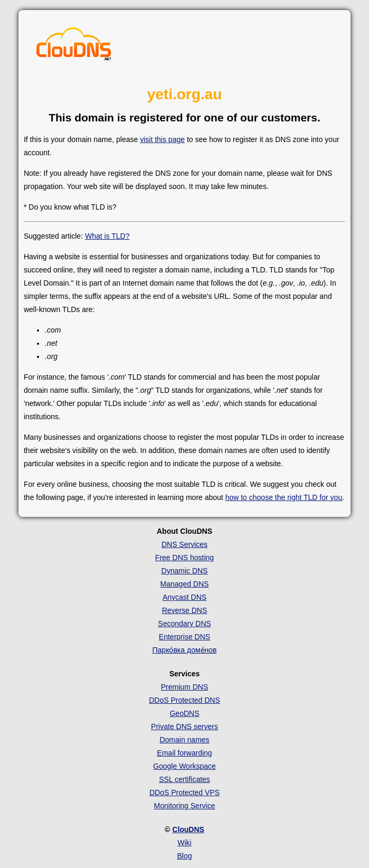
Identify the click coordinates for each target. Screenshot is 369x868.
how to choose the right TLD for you (284, 497)
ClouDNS (188, 829)
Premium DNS (184, 687)
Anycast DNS (184, 597)
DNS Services (184, 544)
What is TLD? (107, 236)
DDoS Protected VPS (184, 792)
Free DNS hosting (184, 558)
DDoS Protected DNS (184, 700)
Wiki (184, 843)
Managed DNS (185, 584)
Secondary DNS (184, 624)
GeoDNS (184, 713)
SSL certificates (184, 779)
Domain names (184, 740)
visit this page (162, 139)
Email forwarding (184, 753)
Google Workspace (184, 766)
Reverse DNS (185, 610)
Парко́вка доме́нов (185, 650)
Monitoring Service (185, 806)
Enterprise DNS (184, 637)
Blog (184, 856)
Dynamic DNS (185, 571)
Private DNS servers (184, 727)
